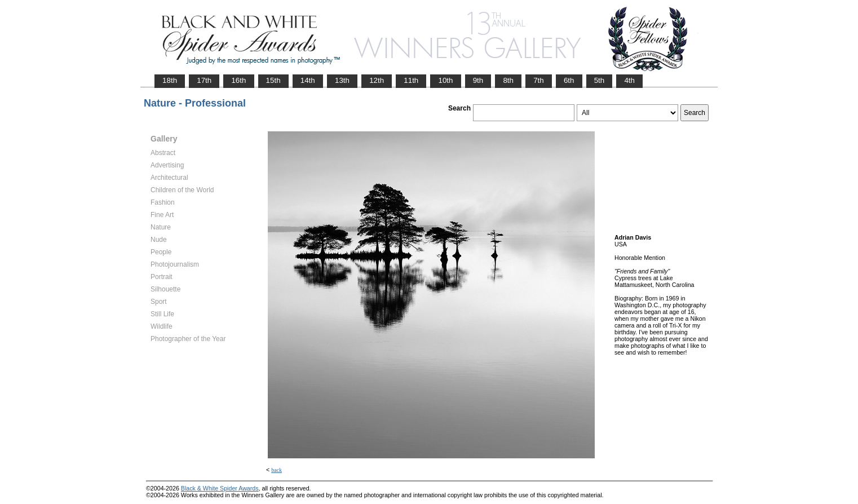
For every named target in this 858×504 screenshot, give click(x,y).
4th (629, 80)
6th (569, 80)
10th (445, 80)
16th (238, 80)
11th (411, 80)
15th (273, 80)
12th (377, 80)
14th (308, 80)
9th (478, 80)
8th (508, 80)
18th (170, 80)
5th (600, 80)
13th (342, 80)
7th (539, 80)
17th (204, 80)
